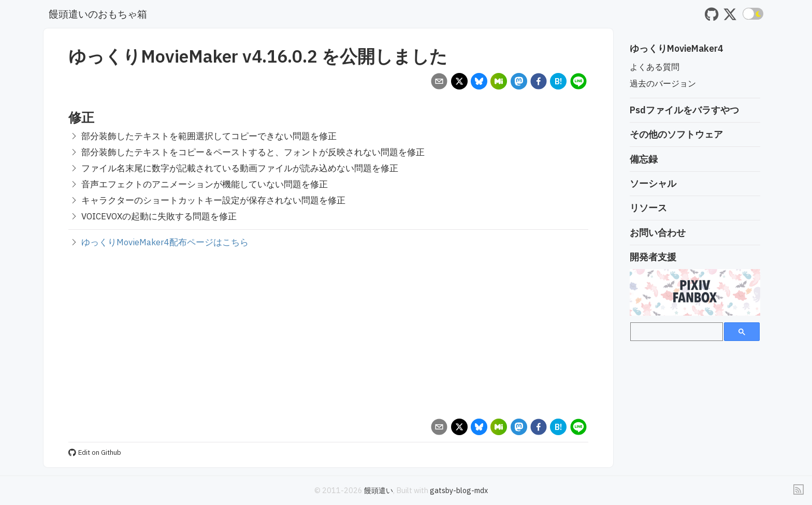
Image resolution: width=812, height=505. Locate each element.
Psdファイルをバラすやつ (684, 110)
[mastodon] (519, 83)
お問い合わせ (658, 233)
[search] (676, 332)
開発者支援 (653, 257)
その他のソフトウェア (676, 134)
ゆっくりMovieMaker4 (677, 48)
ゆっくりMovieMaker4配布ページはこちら (165, 242)
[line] (578, 83)
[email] (439, 83)
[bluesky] (479, 83)
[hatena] (559, 83)
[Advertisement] (328, 333)
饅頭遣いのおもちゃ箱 (98, 14)
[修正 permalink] (63, 117)
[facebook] (538, 83)
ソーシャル (653, 183)
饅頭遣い (379, 490)
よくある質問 (655, 67)
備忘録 (644, 159)
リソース (648, 208)
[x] (459, 83)
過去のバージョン (663, 83)
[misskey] (499, 83)
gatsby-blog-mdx (459, 490)
